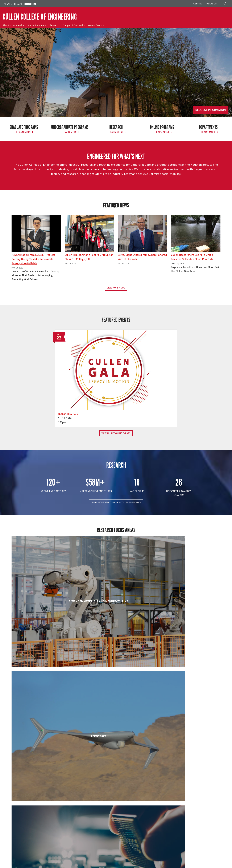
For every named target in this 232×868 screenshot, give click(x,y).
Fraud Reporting (158, 862)
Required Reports (63, 865)
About (6, 25)
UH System (105, 862)
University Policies (181, 865)
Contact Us (85, 849)
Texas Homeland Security (132, 862)
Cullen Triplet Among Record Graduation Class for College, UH (89, 257)
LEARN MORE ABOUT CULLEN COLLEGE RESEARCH (116, 470)
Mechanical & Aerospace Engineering (187, 738)
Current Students (37, 25)
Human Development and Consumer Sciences (187, 677)
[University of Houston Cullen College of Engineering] (40, 825)
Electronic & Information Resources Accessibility (93, 865)
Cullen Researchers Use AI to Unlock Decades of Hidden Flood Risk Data (193, 257)
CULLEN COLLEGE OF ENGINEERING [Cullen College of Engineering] (40, 17)
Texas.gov (115, 862)
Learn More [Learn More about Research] (116, 132)
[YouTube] (54, 837)
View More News (116, 288)
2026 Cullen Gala (97, 382)
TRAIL (147, 862)
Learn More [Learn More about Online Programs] (162, 132)
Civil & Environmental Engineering (187, 616)
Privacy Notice (217, 862)
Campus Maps (81, 862)
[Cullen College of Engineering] (116, 94)
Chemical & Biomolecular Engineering (116, 616)
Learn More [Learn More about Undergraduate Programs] (70, 132)
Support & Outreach (73, 25)
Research (54, 25)
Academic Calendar (65, 862)
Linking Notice (203, 862)
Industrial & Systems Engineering (45, 738)
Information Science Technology (116, 738)
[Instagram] (42, 837)
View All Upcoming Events (116, 401)
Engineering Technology (116, 674)
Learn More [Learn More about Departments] (208, 132)
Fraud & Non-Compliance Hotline (181, 862)
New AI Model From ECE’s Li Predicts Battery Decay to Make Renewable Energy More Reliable (33, 259)
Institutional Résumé (45, 865)
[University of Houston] (19, 4)
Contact (198, 4)
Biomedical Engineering (45, 616)
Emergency (94, 862)
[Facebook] (25, 837)
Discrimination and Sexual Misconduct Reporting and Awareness (143, 865)
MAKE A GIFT (187, 823)
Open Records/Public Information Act (18, 865)
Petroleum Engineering (116, 795)
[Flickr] (37, 837)
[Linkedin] (48, 837)
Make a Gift (212, 4)
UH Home (51, 862)
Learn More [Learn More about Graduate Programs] (24, 132)
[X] (31, 837)
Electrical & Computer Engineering (45, 674)
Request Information (211, 110)
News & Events (95, 25)
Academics (19, 25)
